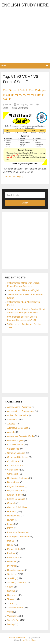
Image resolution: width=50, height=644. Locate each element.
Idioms (10, 524)
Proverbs (12, 566)
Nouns (10, 545)
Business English (15, 440)
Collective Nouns (15, 445)
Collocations (13, 449)
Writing (11, 624)
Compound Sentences (18, 457)
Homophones (14, 516)
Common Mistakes (16, 453)
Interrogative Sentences (19, 537)
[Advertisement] (25, 36)
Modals (11, 541)
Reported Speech (16, 570)
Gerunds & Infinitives (17, 507)
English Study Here (25, 5)
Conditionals (13, 461)
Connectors (13, 474)
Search (25, 203)
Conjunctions (14, 470)
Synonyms (12, 595)
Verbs (6, 108)
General (11, 503)
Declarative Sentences (18, 478)
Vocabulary (13, 616)
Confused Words (15, 466)
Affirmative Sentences (18, 428)
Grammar (12, 512)
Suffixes (11, 591)
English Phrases (15, 495)
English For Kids (15, 491)
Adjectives (12, 420)
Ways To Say (13, 620)
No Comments (21, 108)
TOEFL (11, 603)
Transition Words (15, 608)
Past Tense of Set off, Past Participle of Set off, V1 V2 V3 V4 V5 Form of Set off (24, 95)
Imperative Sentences (18, 532)
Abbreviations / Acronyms (19, 407)
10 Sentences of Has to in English (23, 290)
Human (11, 520)
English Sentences (16, 499)
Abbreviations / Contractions (21, 411)
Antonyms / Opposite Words (21, 436)
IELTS (10, 528)
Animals (11, 432)
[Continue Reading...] (13, 177)
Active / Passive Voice (18, 415)
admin (8, 105)
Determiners (13, 482)
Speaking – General (17, 583)
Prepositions (13, 557)
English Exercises (16, 486)
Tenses (11, 599)
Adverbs (11, 424)
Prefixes (11, 553)
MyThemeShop (29, 640)
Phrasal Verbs (14, 549)
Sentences (12, 574)
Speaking (12, 578)
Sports (10, 587)
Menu (4, 65)
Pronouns (12, 562)
